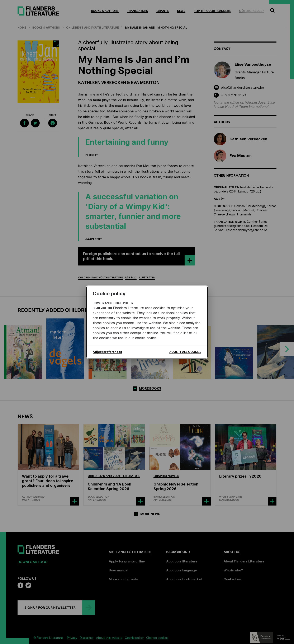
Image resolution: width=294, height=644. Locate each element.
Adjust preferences (107, 352)
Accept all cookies (185, 352)
